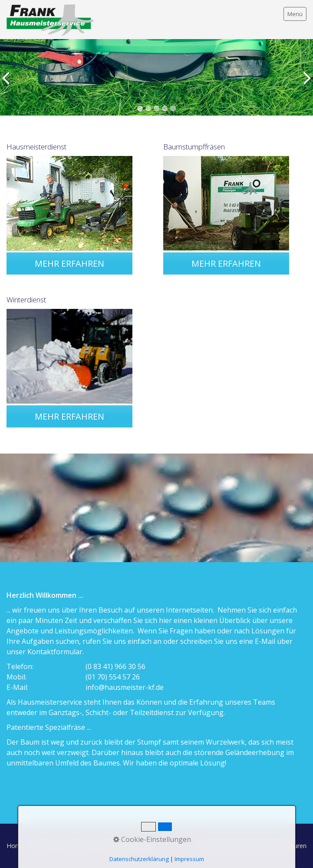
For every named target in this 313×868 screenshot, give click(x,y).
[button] (69, 263)
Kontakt (42, 846)
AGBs (148, 846)
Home (15, 846)
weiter (305, 84)
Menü (295, 14)
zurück (8, 84)
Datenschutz (116, 846)
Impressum (76, 846)
